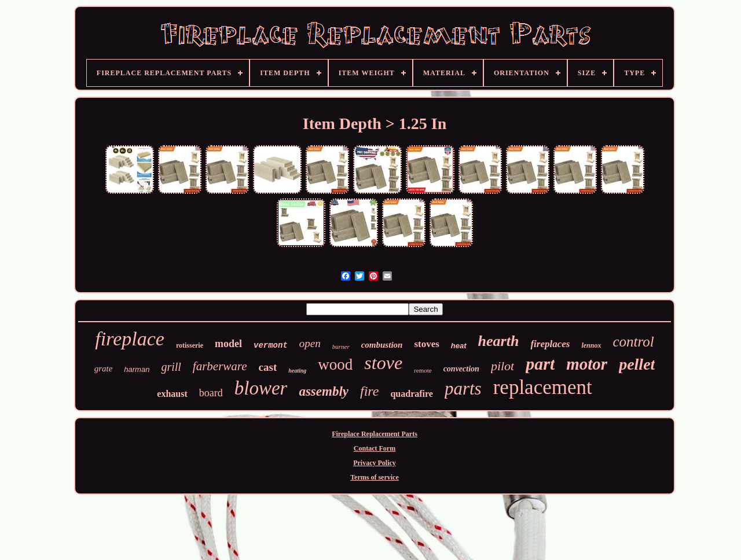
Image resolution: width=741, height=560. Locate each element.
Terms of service (375, 477)
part (540, 364)
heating (297, 371)
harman (137, 369)
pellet (637, 364)
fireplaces (550, 344)
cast (268, 367)
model (228, 344)
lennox (591, 345)
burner (341, 347)
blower (261, 388)
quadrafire (411, 394)
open (310, 343)
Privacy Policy (375, 463)
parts (463, 388)
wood (335, 364)
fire (369, 391)
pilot (502, 366)
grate (104, 369)
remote (423, 370)
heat (459, 346)
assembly (324, 391)
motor (587, 364)
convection (461, 369)
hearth (499, 341)
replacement (543, 387)
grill (171, 367)
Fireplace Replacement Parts (375, 434)
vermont (271, 345)
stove (383, 363)
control (633, 342)
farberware (220, 366)
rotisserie (190, 345)
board (211, 393)
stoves (426, 344)
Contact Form (375, 448)
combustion (382, 345)
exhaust (172, 394)
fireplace (130, 339)
